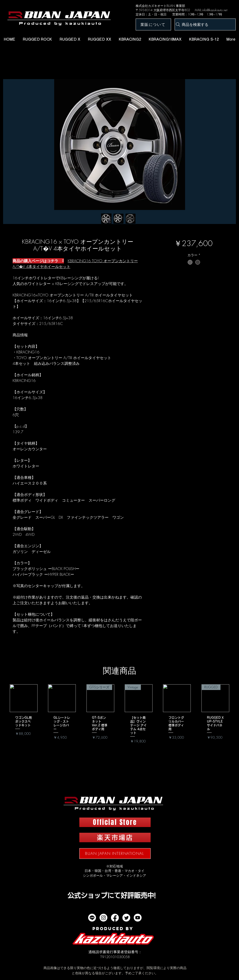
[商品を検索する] (205, 24)
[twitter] (126, 918)
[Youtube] (138, 918)
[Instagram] (103, 918)
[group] (119, 721)
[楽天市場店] (115, 837)
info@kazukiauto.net (215, 10)
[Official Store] (115, 822)
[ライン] (92, 918)
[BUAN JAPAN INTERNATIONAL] (115, 854)
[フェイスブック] (115, 918)
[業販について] (153, 24)
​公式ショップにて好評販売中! (112, 895)
